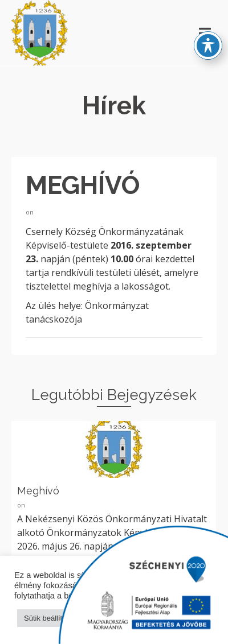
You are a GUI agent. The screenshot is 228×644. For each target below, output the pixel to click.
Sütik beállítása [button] (49, 618)
